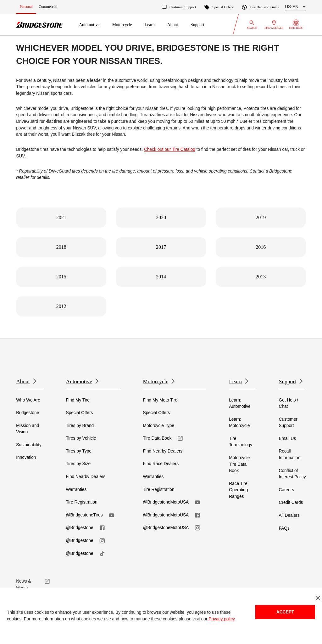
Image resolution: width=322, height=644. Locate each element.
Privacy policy (222, 619)
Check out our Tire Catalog (170, 149)
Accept (285, 612)
